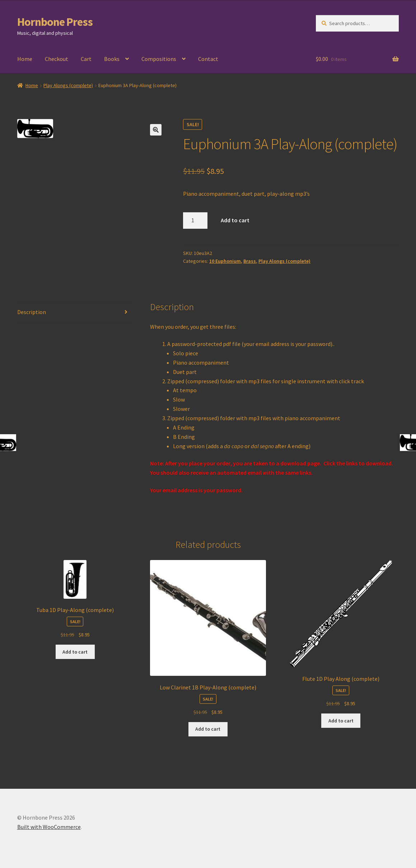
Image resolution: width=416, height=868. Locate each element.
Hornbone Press (55, 22)
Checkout (57, 59)
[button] (156, 130)
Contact (208, 59)
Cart (86, 59)
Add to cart (235, 220)
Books (112, 59)
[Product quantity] (195, 220)
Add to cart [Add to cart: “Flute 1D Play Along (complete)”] (341, 721)
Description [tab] (32, 312)
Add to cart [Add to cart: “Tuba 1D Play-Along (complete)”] (75, 652)
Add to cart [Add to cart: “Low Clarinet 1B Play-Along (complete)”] (208, 729)
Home (25, 59)
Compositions (159, 59)
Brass (250, 261)
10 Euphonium (225, 261)
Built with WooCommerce (49, 827)
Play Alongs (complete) (68, 85)
